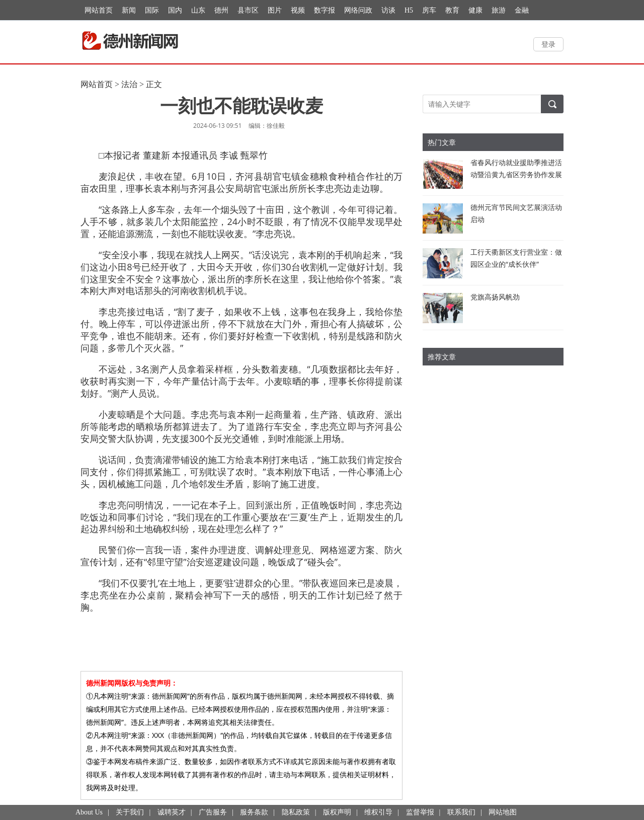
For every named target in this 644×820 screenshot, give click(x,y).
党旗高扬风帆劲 (495, 297)
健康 (475, 10)
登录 (548, 44)
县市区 (248, 10)
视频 (298, 10)
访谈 (388, 10)
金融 (522, 10)
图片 (275, 10)
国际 (152, 10)
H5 (409, 10)
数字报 (325, 10)
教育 (452, 10)
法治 (129, 84)
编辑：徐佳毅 (267, 126)
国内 (175, 10)
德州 (221, 10)
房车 (429, 10)
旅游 (499, 10)
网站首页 (99, 10)
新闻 (129, 10)
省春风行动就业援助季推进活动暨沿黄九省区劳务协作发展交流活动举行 (516, 174)
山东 (198, 10)
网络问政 (358, 10)
